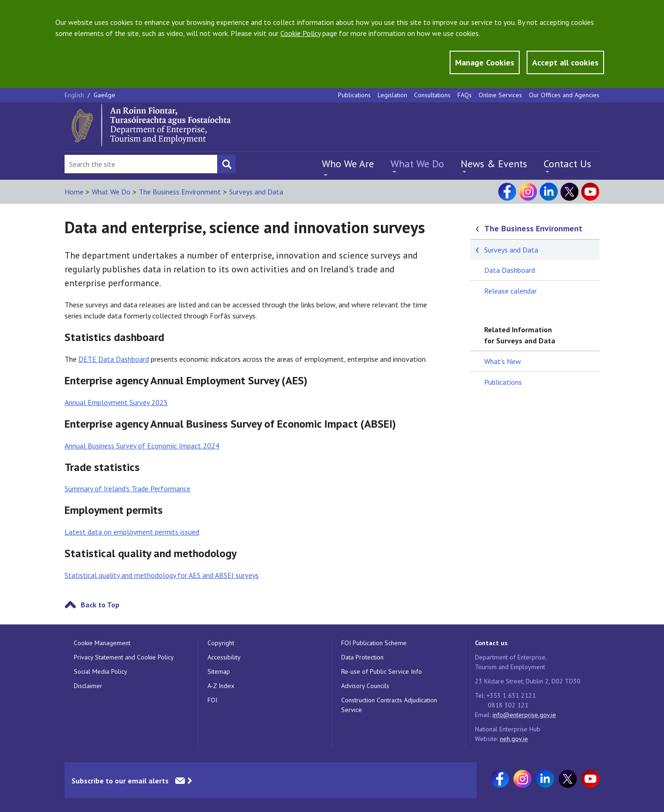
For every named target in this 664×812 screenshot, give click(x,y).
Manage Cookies (485, 62)
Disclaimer (88, 686)
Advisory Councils (365, 686)
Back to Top (100, 605)
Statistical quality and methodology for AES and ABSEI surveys (162, 575)
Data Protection (362, 657)
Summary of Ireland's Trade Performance (127, 488)
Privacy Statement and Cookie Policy (124, 657)
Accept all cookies (565, 62)
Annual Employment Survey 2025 (116, 402)
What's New (503, 361)
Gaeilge (104, 95)
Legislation (392, 95)
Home (74, 192)
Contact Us (567, 164)
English (75, 95)
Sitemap (219, 671)
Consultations (432, 95)
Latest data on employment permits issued (132, 532)
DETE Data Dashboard (114, 359)
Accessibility (224, 657)
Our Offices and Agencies (564, 95)
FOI (212, 700)
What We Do (417, 164)
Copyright (221, 643)
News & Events (494, 164)
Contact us (491, 643)
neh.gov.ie (514, 739)
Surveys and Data (256, 192)
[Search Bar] (141, 164)
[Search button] (226, 164)
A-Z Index (221, 686)
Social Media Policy (101, 671)
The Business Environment (180, 192)
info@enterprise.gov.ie (524, 715)
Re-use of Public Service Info (382, 671)
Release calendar (510, 291)
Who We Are (348, 164)
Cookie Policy (300, 33)
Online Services (500, 95)
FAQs (465, 95)
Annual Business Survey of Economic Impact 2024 (142, 446)
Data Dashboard (510, 270)
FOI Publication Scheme (374, 643)
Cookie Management (102, 643)
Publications (354, 95)
